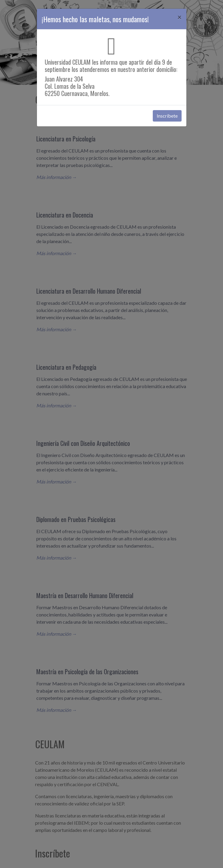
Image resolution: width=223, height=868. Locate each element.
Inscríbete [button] (167, 116)
